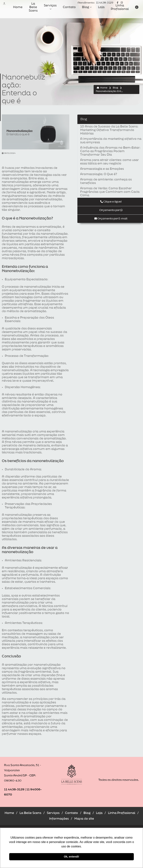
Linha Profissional (120, 7)
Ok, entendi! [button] (71, 857)
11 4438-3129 (95, 3)
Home (18, 7)
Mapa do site (84, 819)
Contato (69, 7)
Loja (101, 7)
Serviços (50, 6)
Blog (86, 7)
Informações (59, 819)
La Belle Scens (33, 7)
